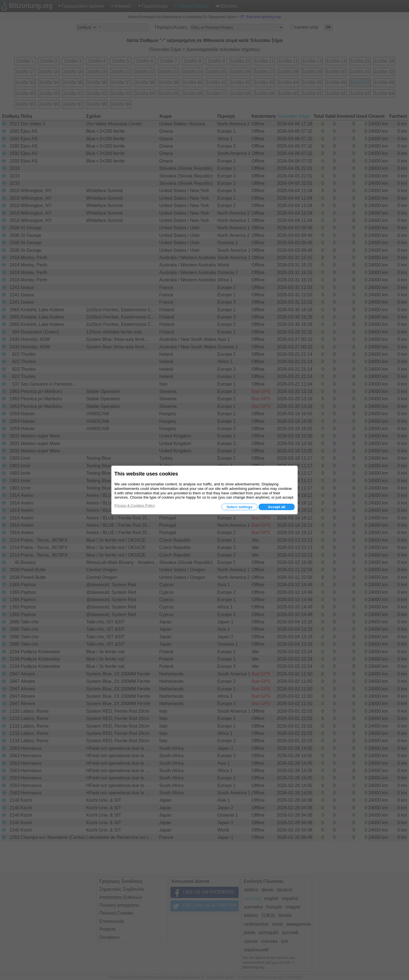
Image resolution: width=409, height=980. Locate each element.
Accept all (276, 507)
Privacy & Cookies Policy (135, 505)
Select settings (239, 507)
